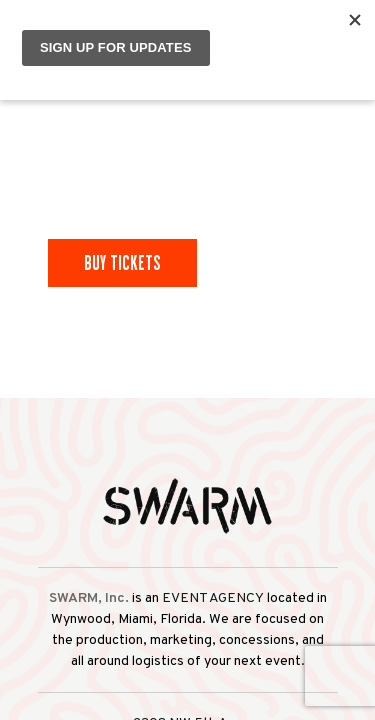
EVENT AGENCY (213, 598)
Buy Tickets (122, 263)
